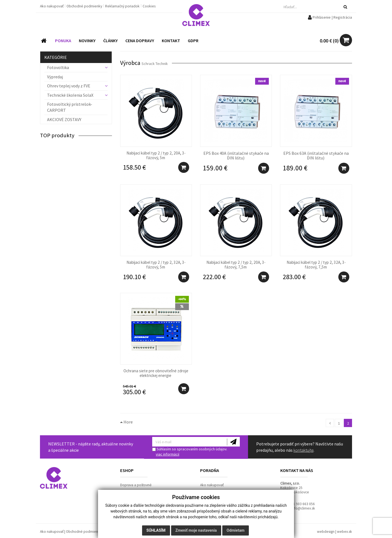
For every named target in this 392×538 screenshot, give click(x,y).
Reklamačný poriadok (123, 6)
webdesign (326, 532)
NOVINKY (87, 41)
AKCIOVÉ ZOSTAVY (64, 119)
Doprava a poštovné (136, 485)
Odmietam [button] (236, 530)
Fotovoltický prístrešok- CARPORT (70, 107)
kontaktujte (303, 450)
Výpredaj (55, 77)
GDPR (193, 41)
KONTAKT (171, 41)
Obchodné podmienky (85, 6)
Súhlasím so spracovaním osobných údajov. (190, 452)
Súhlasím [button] (156, 530)
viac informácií (168, 454)
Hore (126, 422)
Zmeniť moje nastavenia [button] (196, 530)
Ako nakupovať (52, 6)
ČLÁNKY (110, 41)
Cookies (149, 6)
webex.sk (345, 532)
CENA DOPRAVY (140, 41)
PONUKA (63, 41)
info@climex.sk (303, 508)
